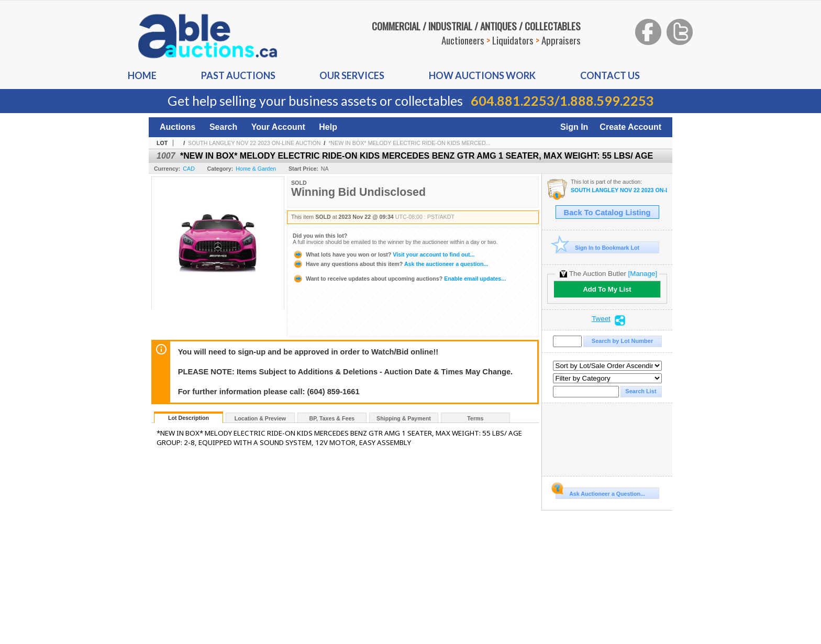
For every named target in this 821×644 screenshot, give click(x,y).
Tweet (601, 319)
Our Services (352, 75)
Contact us (610, 75)
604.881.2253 (513, 101)
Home (142, 75)
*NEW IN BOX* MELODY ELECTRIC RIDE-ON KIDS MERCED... (409, 143)
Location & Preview (260, 418)
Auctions (177, 127)
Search (223, 127)
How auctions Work (482, 75)
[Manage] (643, 274)
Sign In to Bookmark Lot (598, 247)
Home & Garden (256, 169)
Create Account (630, 127)
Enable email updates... (399, 279)
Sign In (574, 127)
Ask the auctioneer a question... (390, 264)
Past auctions (238, 75)
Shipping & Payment (404, 418)
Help (328, 127)
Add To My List (607, 289)
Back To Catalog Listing (607, 213)
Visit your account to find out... (384, 254)
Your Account (278, 127)
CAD (189, 169)
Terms (475, 418)
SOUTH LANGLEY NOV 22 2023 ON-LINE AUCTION (254, 143)
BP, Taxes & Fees (332, 418)
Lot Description (188, 418)
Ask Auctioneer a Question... (600, 492)
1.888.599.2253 (607, 101)
